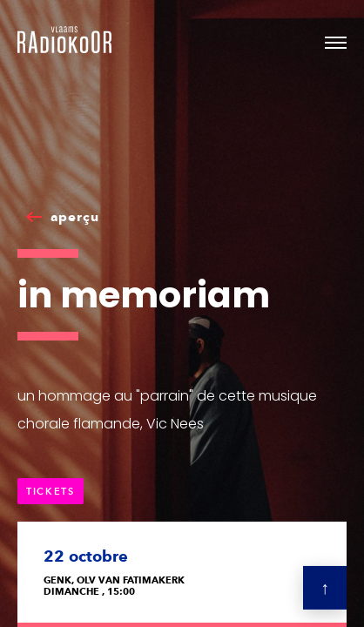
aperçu (75, 217)
